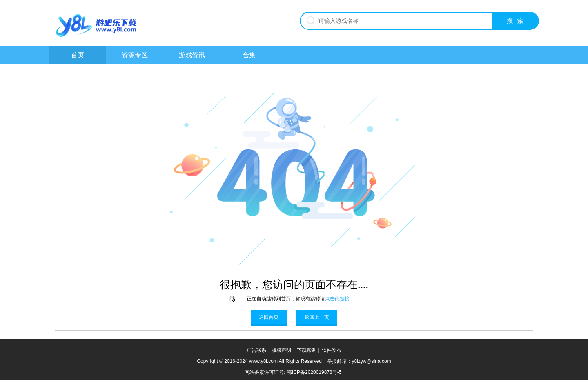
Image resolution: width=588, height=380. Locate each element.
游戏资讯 (192, 55)
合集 (249, 55)
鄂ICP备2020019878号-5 (314, 372)
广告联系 (256, 350)
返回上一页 (317, 317)
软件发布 (332, 350)
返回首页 (269, 317)
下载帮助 (307, 350)
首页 (78, 55)
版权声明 (281, 350)
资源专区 (135, 55)
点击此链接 (337, 299)
